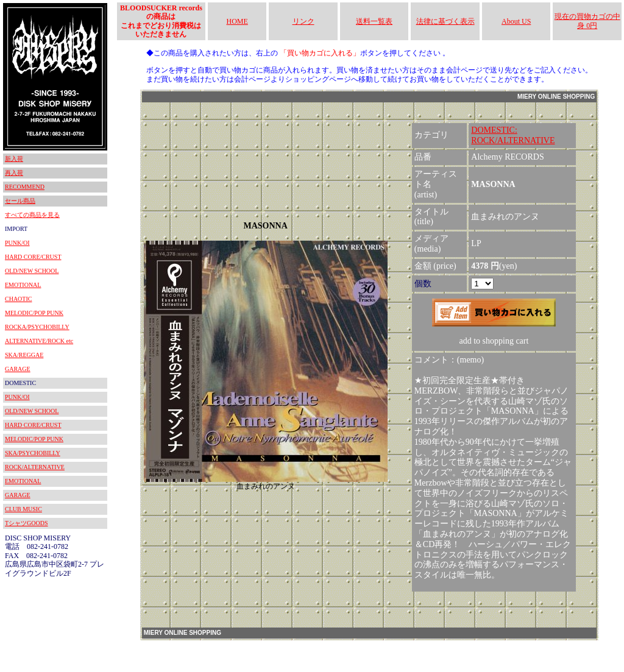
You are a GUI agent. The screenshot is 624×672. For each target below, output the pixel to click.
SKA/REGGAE (24, 355)
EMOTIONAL (23, 285)
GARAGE (18, 369)
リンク (303, 21)
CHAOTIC (18, 299)
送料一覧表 (374, 21)
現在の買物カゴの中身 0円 (587, 21)
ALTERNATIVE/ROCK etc (39, 341)
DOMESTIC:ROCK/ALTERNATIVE (513, 135)
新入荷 (14, 159)
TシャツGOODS (27, 523)
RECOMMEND (25, 187)
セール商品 (20, 201)
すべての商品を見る (32, 215)
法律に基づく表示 (445, 21)
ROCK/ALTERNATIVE (35, 467)
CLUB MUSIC (23, 509)
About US (516, 21)
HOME (237, 21)
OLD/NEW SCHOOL (32, 271)
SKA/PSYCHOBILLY (33, 453)
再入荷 (14, 173)
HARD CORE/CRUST (33, 257)
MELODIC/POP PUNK (34, 313)
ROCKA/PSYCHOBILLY (37, 327)
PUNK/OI (17, 243)
